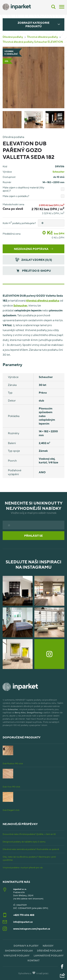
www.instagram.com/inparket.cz (32, 929)
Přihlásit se (33, 536)
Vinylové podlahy (16, 955)
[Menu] (62, 7)
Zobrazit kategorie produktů (34, 24)
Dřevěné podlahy (13, 37)
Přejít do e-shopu (34, 271)
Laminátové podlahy (49, 955)
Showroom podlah (19, 951)
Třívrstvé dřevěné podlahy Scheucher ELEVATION (33, 42)
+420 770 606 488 (24, 915)
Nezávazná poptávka (33, 249)
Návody (48, 946)
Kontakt (33, 960)
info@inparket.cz (23, 922)
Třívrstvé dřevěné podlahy (42, 37)
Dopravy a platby (26, 946)
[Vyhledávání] (53, 7)
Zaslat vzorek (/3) (33, 260)
